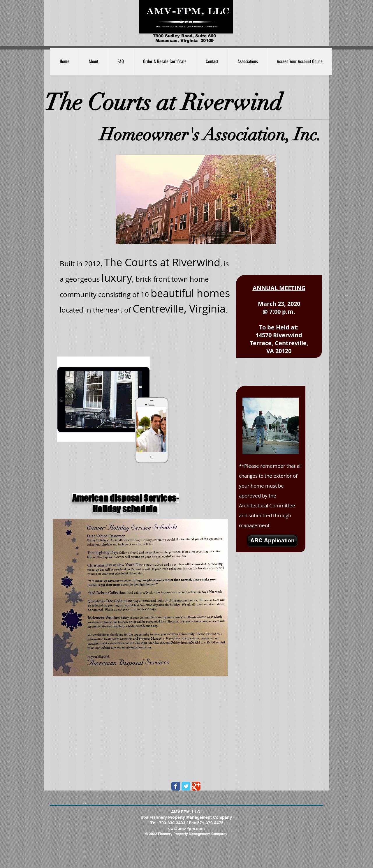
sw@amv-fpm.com (186, 829)
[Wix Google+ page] (196, 786)
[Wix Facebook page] (176, 786)
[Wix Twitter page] (186, 786)
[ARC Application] (272, 541)
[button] (247, 62)
